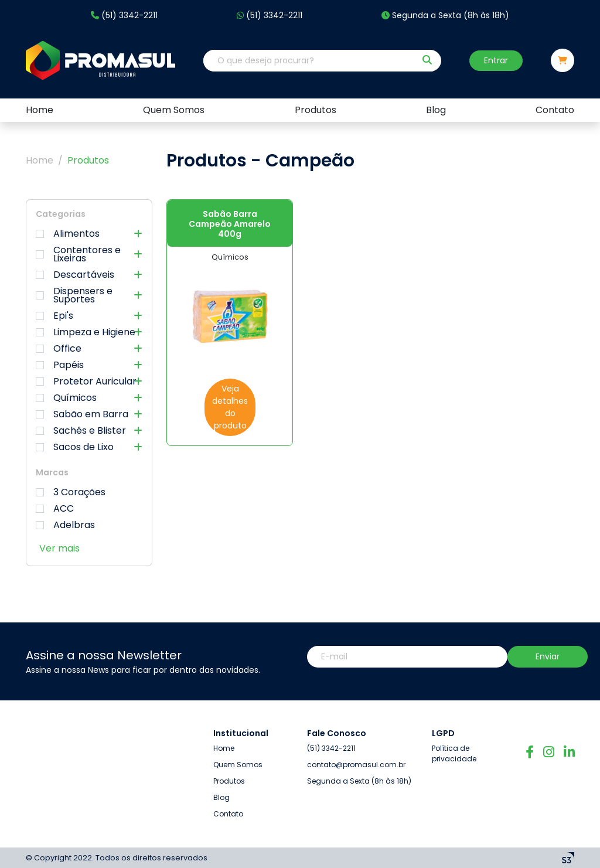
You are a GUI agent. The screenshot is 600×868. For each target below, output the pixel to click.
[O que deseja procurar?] (309, 61)
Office (89, 349)
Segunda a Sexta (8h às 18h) (445, 16)
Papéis (89, 365)
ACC (55, 509)
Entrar (496, 60)
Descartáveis (89, 275)
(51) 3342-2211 (124, 16)
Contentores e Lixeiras (89, 254)
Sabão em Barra (89, 414)
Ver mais (59, 548)
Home (40, 160)
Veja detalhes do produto (230, 407)
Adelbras (65, 525)
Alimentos (89, 234)
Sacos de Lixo (89, 447)
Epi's (89, 316)
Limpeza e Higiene (89, 332)
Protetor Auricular (89, 382)
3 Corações (71, 492)
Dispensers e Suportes (89, 295)
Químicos (89, 398)
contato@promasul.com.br (356, 717)
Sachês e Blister (89, 431)
